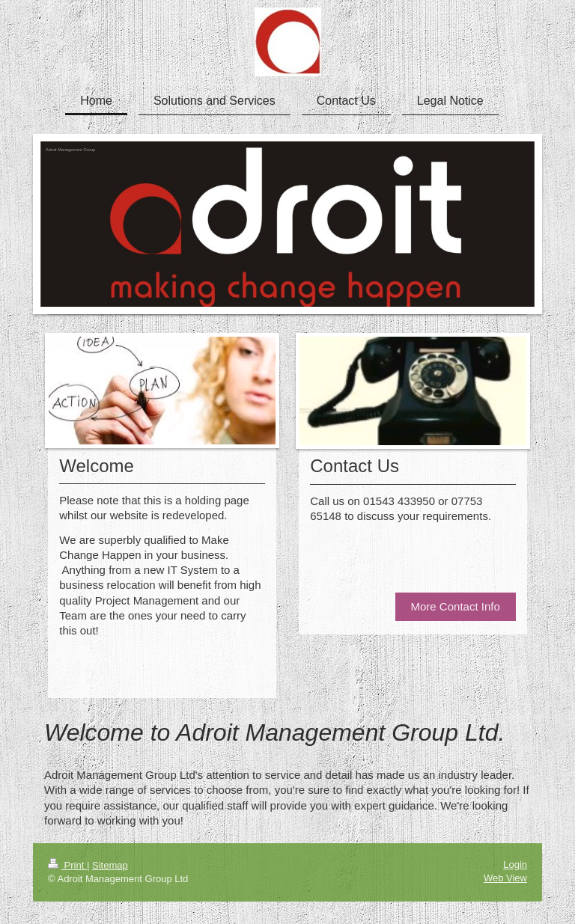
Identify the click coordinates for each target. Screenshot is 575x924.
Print (67, 865)
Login (515, 865)
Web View (505, 878)
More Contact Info (456, 606)
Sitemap (110, 865)
